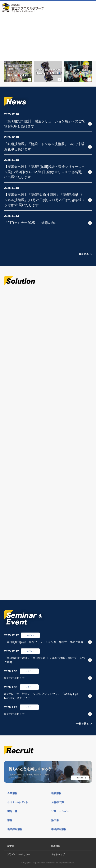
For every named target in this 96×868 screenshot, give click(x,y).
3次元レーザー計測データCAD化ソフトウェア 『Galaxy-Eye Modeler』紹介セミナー (41, 696)
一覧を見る (82, 254)
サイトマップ (58, 854)
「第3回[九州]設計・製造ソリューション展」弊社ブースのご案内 (44, 642)
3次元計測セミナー (16, 678)
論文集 (11, 846)
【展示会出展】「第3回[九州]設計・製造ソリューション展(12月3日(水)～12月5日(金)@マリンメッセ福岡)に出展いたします (45, 172)
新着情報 (56, 846)
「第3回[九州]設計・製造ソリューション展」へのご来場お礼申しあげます (45, 124)
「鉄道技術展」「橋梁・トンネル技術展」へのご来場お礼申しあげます (44, 147)
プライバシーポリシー (19, 854)
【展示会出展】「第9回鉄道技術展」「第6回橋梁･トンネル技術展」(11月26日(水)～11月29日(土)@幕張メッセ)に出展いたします (45, 200)
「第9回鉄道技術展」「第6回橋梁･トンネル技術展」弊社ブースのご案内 (44, 660)
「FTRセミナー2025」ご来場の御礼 (31, 223)
